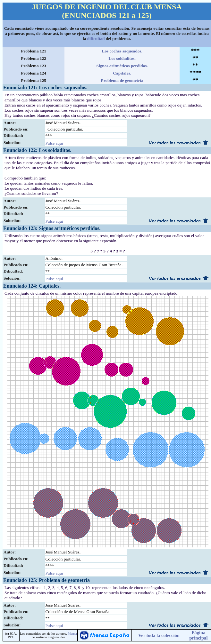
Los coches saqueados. (122, 51)
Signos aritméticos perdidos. (122, 66)
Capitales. (122, 73)
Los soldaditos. (122, 58)
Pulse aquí (54, 143)
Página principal (198, 635)
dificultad (96, 39)
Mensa (72, 634)
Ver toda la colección (159, 635)
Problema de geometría (122, 80)
